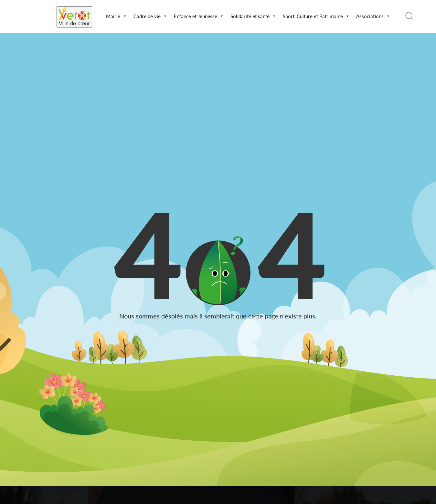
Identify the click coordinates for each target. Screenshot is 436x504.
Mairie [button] (117, 16)
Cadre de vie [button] (150, 16)
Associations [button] (373, 16)
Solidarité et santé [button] (253, 16)
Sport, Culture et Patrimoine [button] (316, 16)
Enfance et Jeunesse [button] (199, 16)
